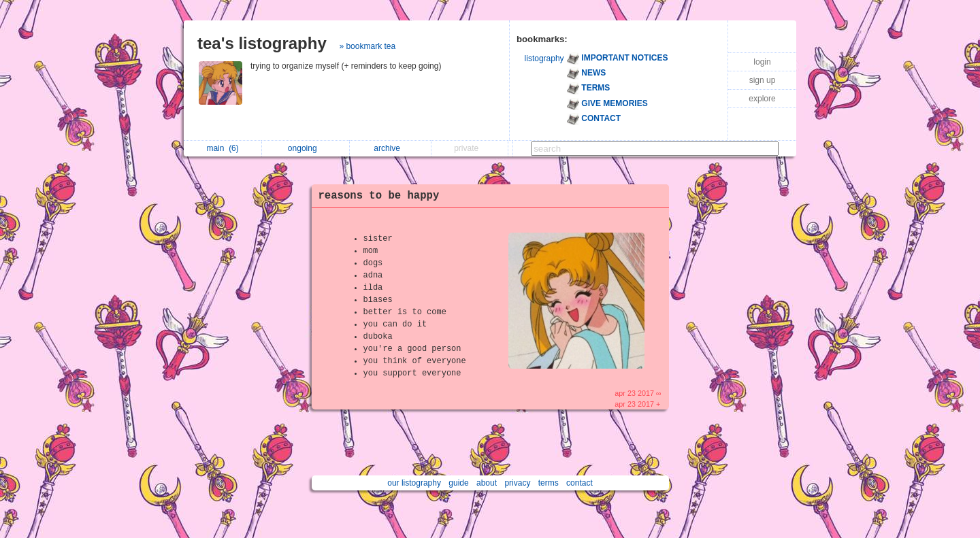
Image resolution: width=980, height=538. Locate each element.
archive (390, 148)
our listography (414, 483)
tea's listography (262, 43)
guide (458, 483)
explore (762, 99)
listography (544, 58)
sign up (763, 80)
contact (579, 483)
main (222, 148)
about (487, 483)
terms (549, 483)
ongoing (306, 148)
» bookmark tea (367, 46)
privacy (517, 483)
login (762, 62)
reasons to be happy (379, 196)
